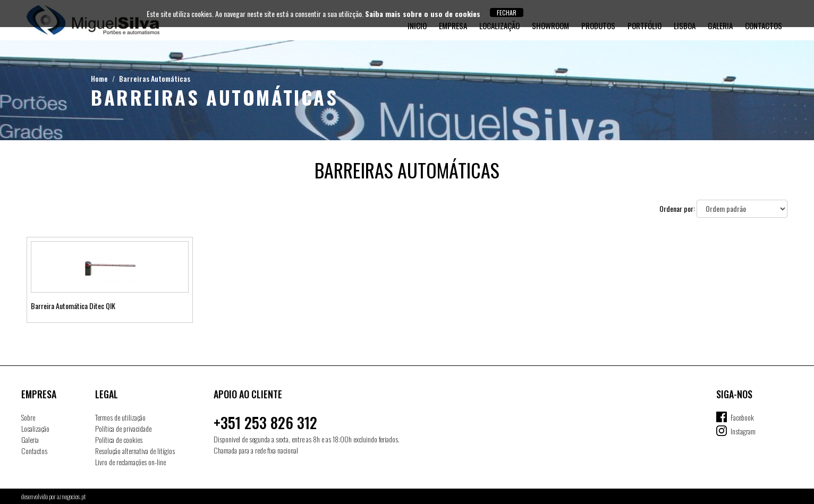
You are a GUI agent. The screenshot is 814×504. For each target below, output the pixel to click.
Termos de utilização (120, 417)
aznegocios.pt (71, 496)
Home (99, 78)
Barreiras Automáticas (155, 78)
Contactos (34, 451)
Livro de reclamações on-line (130, 462)
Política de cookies (119, 439)
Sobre (28, 417)
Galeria (30, 439)
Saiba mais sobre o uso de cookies (423, 14)
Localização (35, 428)
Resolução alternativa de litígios (135, 451)
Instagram (743, 431)
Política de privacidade (123, 428)
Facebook (742, 417)
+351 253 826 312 (265, 422)
